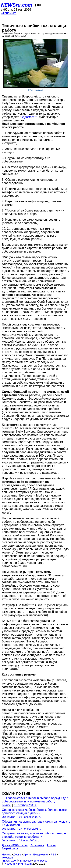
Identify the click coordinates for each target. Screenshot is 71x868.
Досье (17, 855)
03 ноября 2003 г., (30, 817)
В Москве (26, 861)
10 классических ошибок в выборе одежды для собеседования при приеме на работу (35, 800)
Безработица (10, 848)
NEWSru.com (17, 5)
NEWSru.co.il (10, 861)
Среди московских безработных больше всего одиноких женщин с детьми (34, 811)
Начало (7, 855)
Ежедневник (41, 855)
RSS (53, 855)
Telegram (7, 858)
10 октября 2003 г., (26, 805)
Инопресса (41, 861)
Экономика (9, 13)
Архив (27, 855)
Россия (51, 845)
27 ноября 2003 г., (30, 829)
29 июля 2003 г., (29, 840)
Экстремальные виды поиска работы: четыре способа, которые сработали (34, 835)
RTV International (36, 90)
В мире (6, 805)
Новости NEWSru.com (18, 864)
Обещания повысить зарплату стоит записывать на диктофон (36, 823)
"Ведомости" (28, 117)
